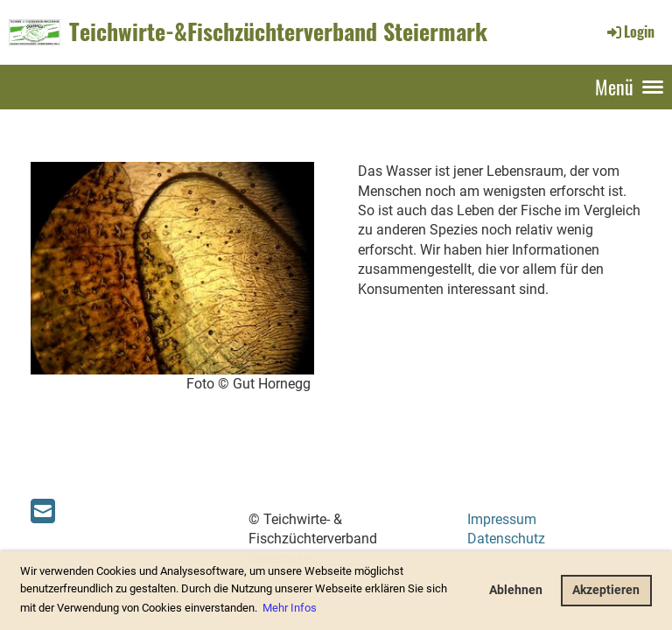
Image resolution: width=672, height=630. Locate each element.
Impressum (502, 519)
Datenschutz (506, 539)
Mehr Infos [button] (290, 608)
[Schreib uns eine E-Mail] (43, 512)
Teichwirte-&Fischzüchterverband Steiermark (278, 31)
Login (630, 31)
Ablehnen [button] (516, 590)
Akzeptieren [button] (606, 590)
